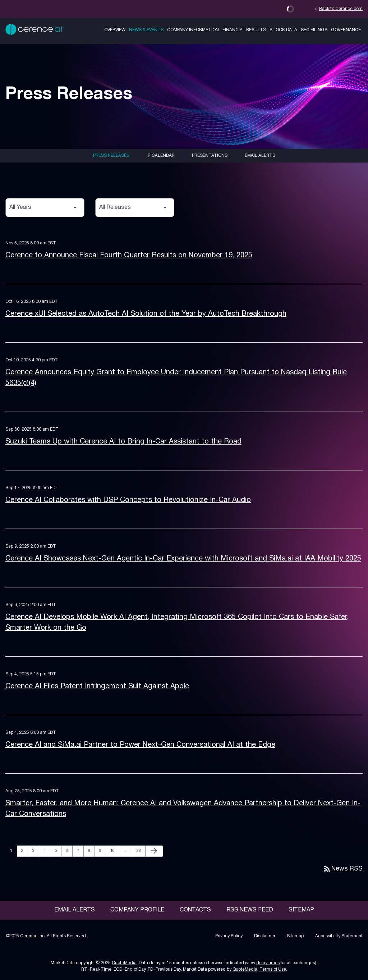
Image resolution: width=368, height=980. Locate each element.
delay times (268, 963)
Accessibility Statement (339, 936)
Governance (346, 30)
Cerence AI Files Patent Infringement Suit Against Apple (97, 686)
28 (141, 851)
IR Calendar (161, 156)
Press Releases (111, 156)
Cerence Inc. (33, 936)
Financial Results (244, 30)
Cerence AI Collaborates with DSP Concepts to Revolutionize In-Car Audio (128, 500)
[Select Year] (45, 208)
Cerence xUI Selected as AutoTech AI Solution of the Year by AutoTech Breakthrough (146, 314)
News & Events (146, 30)
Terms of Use (273, 969)
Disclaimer (265, 936)
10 (114, 851)
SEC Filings (314, 30)
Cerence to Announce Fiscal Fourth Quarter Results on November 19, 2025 (129, 255)
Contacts (195, 910)
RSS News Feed (250, 910)
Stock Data (283, 30)
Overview (115, 30)
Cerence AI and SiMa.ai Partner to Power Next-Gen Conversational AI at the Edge (140, 745)
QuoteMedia (124, 963)
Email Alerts (260, 156)
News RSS (343, 869)
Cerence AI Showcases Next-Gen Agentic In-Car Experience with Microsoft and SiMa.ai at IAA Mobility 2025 (183, 559)
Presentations (210, 156)
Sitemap (301, 910)
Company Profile (137, 910)
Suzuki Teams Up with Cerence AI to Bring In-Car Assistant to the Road (123, 442)
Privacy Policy (229, 936)
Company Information (193, 30)
